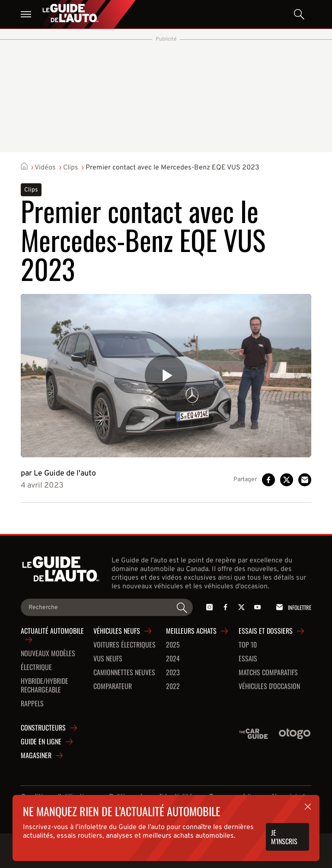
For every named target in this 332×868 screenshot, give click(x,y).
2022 (173, 686)
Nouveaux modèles (48, 654)
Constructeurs (43, 728)
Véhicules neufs (117, 631)
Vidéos (45, 168)
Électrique (36, 667)
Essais (248, 659)
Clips (71, 168)
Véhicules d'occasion (269, 686)
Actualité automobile (52, 631)
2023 (173, 673)
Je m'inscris (284, 837)
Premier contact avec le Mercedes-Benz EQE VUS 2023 (172, 168)
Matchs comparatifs (268, 673)
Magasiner (36, 756)
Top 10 (248, 645)
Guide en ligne (41, 742)
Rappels (32, 704)
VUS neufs (108, 659)
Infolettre (292, 607)
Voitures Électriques (124, 645)
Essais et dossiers (266, 631)
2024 (173, 659)
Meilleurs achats (191, 631)
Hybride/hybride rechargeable (45, 686)
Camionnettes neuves (124, 673)
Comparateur (113, 686)
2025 (173, 645)
